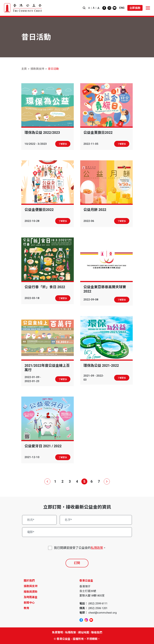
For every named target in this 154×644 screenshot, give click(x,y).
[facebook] (104, 8)
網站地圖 (84, 632)
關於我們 (29, 581)
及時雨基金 (31, 597)
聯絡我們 (97, 632)
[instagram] (109, 8)
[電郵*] (77, 532)
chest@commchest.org (103, 613)
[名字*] (96, 520)
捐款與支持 (37, 69)
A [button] (89, 8)
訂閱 (77, 563)
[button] (84, 8)
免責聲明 (57, 632)
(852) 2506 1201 (98, 608)
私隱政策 (97, 548)
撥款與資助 (31, 592)
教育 (26, 608)
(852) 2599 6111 (98, 603)
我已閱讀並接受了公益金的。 (80, 548)
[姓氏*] (39, 520)
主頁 (24, 69)
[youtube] (115, 8)
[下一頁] (106, 481)
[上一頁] (48, 481)
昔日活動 (53, 69)
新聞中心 (29, 603)
